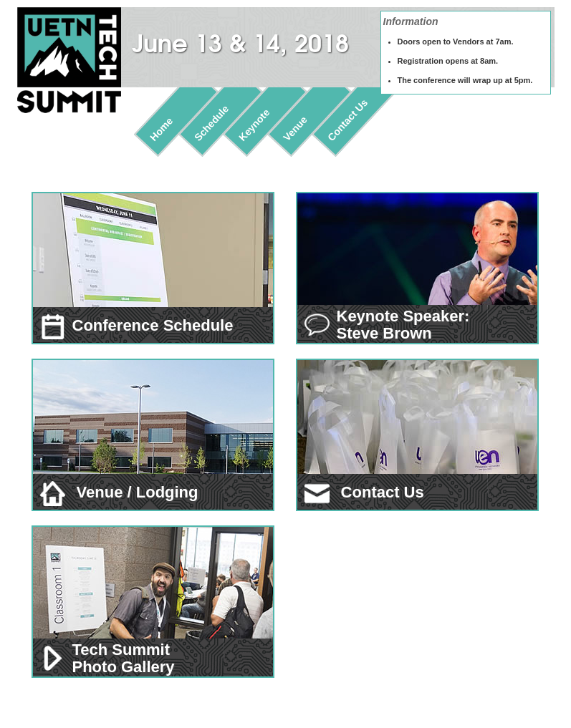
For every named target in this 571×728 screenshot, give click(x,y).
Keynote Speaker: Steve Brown (403, 325)
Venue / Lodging (119, 492)
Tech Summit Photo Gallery (124, 658)
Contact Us (347, 120)
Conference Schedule (137, 325)
